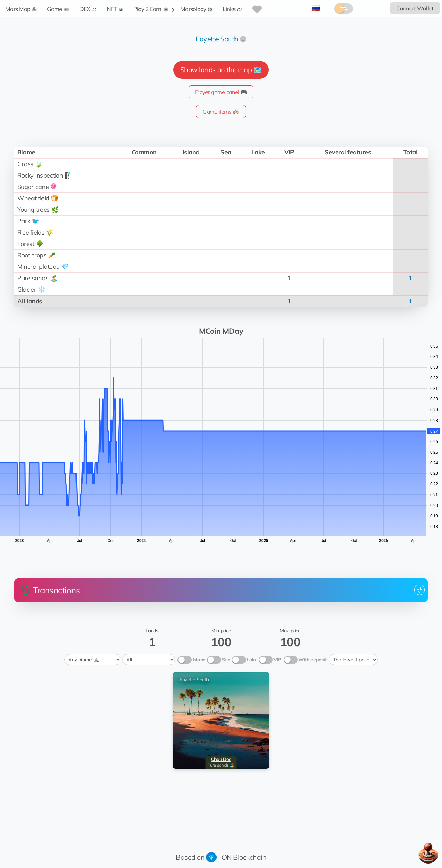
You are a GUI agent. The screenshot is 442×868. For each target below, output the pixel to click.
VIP (277, 660)
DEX (88, 9)
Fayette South (217, 39)
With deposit (312, 660)
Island (199, 660)
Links (233, 9)
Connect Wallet (415, 8)
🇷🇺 (316, 8)
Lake (252, 660)
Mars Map (21, 9)
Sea (226, 660)
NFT (115, 9)
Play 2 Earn (151, 9)
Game (58, 9)
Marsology (196, 9)
